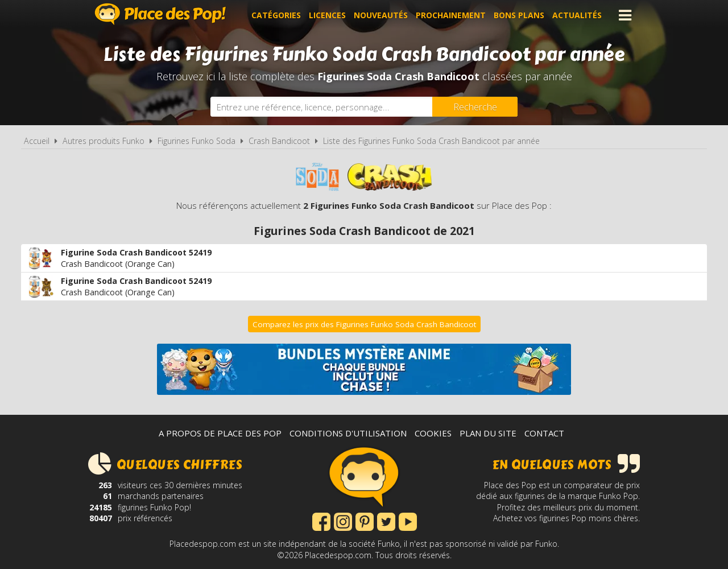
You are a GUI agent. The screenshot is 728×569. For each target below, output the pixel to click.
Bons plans (519, 15)
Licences (327, 15)
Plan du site (488, 433)
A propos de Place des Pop (220, 433)
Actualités (577, 15)
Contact (544, 433)
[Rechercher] (475, 107)
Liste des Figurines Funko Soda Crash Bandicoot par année (431, 141)
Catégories (276, 15)
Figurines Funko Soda (197, 141)
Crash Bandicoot (279, 141)
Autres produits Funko (104, 141)
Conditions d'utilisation (348, 433)
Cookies (433, 433)
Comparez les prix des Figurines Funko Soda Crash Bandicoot (364, 324)
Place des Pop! (160, 14)
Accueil (37, 141)
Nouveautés (381, 15)
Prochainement (451, 15)
